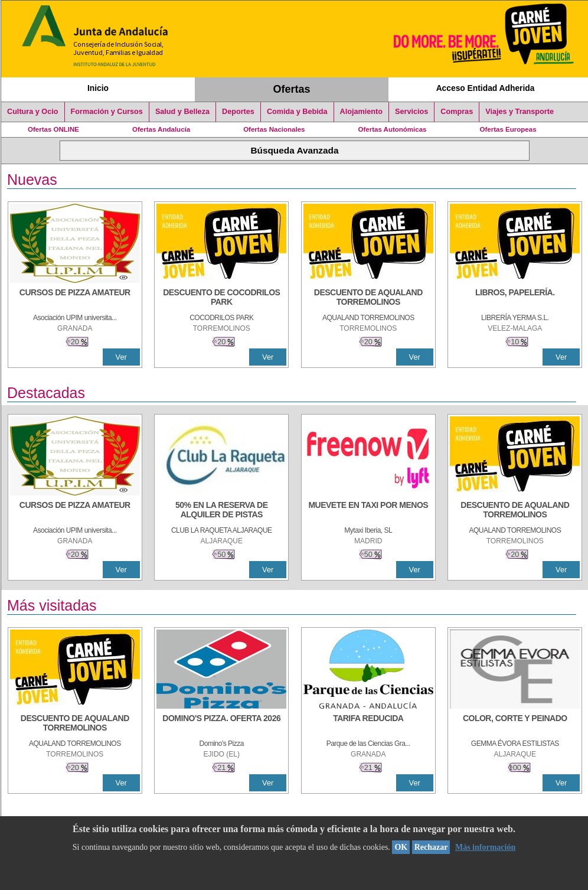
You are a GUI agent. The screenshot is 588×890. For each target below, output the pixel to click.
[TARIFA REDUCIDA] (368, 724)
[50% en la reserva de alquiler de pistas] (221, 511)
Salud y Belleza (182, 112)
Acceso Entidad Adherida (486, 88)
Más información (485, 847)
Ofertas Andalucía (161, 129)
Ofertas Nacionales (274, 129)
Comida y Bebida (297, 112)
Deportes (238, 112)
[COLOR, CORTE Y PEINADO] (515, 724)
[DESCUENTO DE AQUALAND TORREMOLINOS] (368, 298)
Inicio (98, 88)
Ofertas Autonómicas (392, 129)
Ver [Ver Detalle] (121, 357)
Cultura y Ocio (33, 112)
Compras (457, 112)
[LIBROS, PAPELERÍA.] (515, 298)
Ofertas (292, 89)
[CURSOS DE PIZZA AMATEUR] (75, 298)
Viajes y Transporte (520, 112)
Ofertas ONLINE (53, 129)
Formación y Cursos (107, 112)
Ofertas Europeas (508, 129)
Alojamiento (361, 112)
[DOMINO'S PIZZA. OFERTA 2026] (221, 724)
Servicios (411, 112)
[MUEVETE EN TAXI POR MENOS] (368, 511)
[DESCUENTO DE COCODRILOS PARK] (221, 298)
